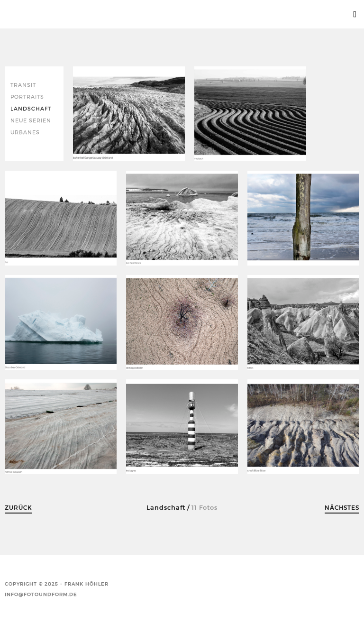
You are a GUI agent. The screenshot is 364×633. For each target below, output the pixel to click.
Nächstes (342, 508)
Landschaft (31, 109)
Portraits (27, 97)
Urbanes (25, 133)
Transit (23, 85)
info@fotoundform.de (41, 594)
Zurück (18, 508)
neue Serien (31, 121)
